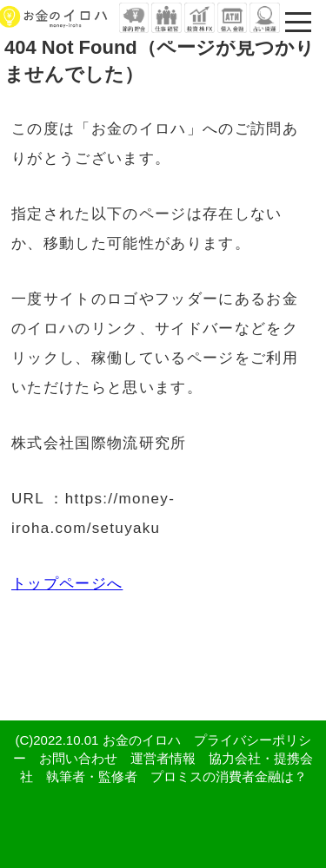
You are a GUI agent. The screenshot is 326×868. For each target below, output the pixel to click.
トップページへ (67, 584)
